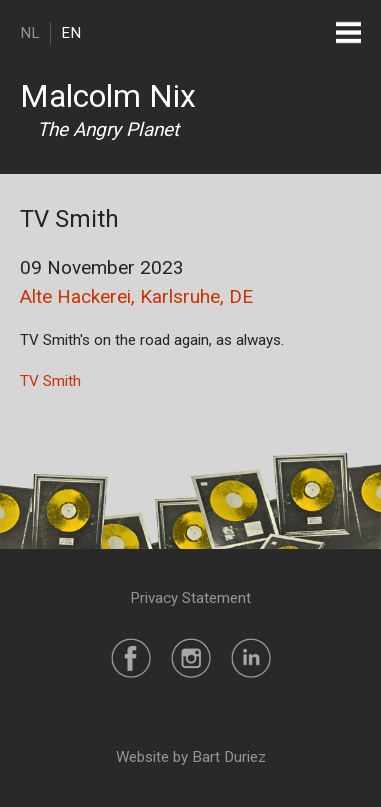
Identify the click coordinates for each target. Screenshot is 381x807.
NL (30, 33)
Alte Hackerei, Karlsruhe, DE (136, 296)
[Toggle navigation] (348, 32)
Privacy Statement (190, 598)
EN (71, 33)
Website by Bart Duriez (191, 757)
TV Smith (50, 381)
